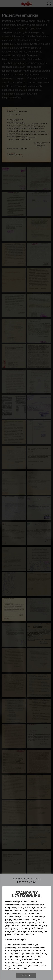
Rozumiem (26, 975)
